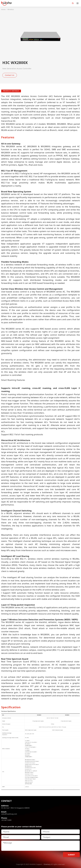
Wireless (11, 9)
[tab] (8, 137)
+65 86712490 (6, 820)
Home (3, 9)
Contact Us (10, 75)
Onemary (47, 864)
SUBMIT (71, 855)
